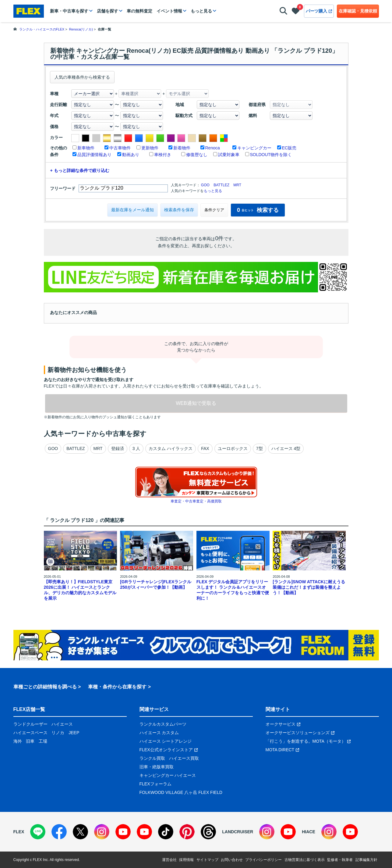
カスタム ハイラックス (171, 448)
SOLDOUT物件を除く (271, 155)
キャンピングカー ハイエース (168, 775)
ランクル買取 (152, 758)
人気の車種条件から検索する (82, 77)
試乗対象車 (229, 155)
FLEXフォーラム (155, 784)
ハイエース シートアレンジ (166, 741)
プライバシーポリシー (263, 860)
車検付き (163, 155)
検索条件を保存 (179, 210)
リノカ (58, 733)
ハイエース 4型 (286, 448)
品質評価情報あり (94, 155)
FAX (205, 448)
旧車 (30, 741)
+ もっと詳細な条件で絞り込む (80, 170)
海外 (18, 741)
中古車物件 (120, 148)
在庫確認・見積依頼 (358, 11)
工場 (43, 741)
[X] (80, 832)
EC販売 (289, 148)
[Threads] (208, 832)
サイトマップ (207, 860)
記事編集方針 (366, 860)
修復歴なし (197, 155)
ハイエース (62, 724)
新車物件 (86, 148)
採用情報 (186, 860)
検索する (258, 210)
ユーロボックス (233, 448)
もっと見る (201, 11)
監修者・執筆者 (340, 860)
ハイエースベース (30, 733)
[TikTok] (166, 832)
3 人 (136, 448)
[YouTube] (123, 832)
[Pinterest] (187, 832)
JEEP (74, 733)
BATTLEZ (221, 185)
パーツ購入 (319, 11)
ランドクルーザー (30, 724)
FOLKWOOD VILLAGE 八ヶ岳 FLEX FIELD (181, 792)
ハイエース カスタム (159, 733)
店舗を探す (108, 11)
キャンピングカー (254, 148)
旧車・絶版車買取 (157, 767)
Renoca (213, 148)
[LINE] (38, 832)
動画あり (131, 155)
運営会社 (169, 860)
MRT (237, 185)
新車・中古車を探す (69, 11)
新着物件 (182, 148)
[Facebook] (59, 832)
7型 (260, 448)
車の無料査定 (139, 11)
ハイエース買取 (184, 758)
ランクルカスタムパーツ (163, 724)
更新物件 (150, 148)
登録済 (118, 448)
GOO (205, 185)
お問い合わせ (232, 860)
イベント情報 (169, 11)
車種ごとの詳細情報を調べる (45, 687)
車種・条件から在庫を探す (117, 687)
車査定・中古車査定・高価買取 (196, 501)
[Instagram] (102, 832)
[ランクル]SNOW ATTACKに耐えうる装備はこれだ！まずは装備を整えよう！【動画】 (309, 587)
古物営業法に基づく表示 (305, 860)
